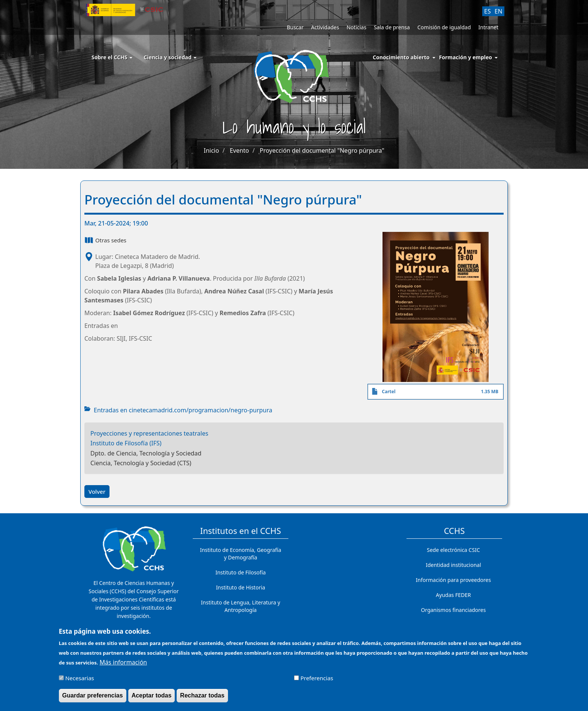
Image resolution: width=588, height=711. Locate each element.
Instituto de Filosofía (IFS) (126, 443)
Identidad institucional (453, 565)
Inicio (211, 150)
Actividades (325, 27)
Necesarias (80, 680)
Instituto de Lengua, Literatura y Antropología (241, 606)
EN (499, 11)
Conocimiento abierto (401, 57)
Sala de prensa (392, 27)
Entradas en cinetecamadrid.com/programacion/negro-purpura (183, 410)
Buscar (295, 27)
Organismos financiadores (454, 610)
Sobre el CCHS (112, 57)
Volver (97, 492)
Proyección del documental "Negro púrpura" (322, 150)
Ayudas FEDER (453, 595)
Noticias (356, 27)
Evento (239, 150)
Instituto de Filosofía (240, 572)
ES (487, 11)
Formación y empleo (466, 57)
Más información (123, 664)
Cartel (388, 392)
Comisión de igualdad (444, 27)
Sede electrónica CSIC (453, 550)
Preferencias (317, 680)
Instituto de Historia (241, 587)
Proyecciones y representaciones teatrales (149, 433)
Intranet (488, 27)
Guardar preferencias (93, 698)
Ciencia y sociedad (170, 57)
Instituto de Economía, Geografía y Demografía (241, 554)
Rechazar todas (202, 698)
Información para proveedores (453, 580)
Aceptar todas (152, 698)
